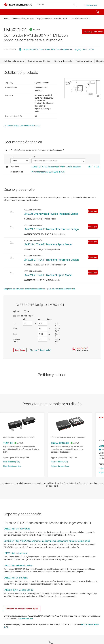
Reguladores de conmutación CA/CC (52, 19)
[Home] (18, 5)
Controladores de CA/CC (81, 19)
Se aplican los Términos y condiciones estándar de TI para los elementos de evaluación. (40, 336)
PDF (85, 49)
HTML (92, 49)
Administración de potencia (23, 19)
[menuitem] (90, 12)
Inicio (6, 19)
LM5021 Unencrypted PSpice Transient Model (51, 261)
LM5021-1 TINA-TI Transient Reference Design (51, 277)
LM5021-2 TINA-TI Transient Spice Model (48, 322)
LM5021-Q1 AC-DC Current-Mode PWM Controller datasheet (48, 49)
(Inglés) (78, 49)
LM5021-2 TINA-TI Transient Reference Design (51, 307)
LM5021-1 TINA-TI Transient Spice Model (48, 292)
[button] (6, 12)
